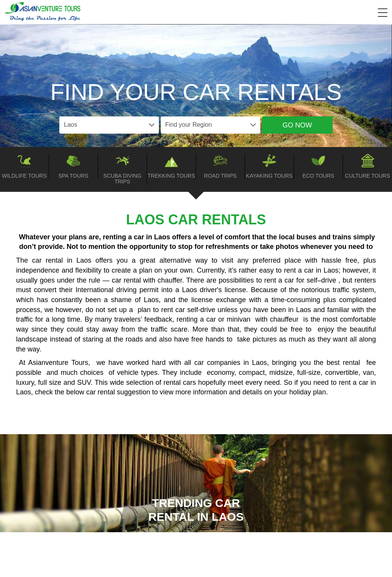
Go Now (297, 125)
